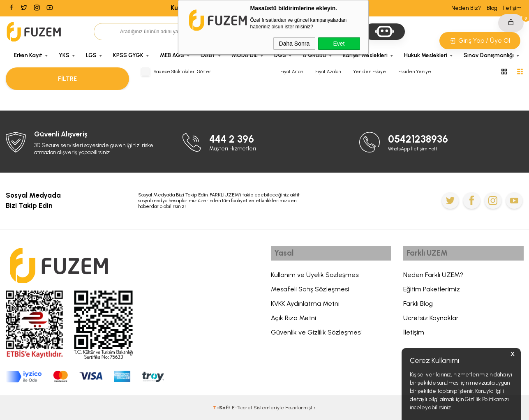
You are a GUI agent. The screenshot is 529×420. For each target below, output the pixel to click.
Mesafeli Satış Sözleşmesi (310, 291)
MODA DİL (245, 55)
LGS (91, 55)
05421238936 (421, 139)
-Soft (222, 408)
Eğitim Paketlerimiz (432, 291)
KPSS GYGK (128, 55)
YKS (64, 55)
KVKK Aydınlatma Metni (305, 306)
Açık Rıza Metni (293, 320)
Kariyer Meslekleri (365, 55)
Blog (492, 8)
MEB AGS (172, 55)
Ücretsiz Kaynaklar (431, 320)
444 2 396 (234, 139)
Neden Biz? (466, 8)
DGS (280, 55)
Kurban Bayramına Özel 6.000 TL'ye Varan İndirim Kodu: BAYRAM (265, 8)
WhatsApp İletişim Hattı (417, 148)
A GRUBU (314, 55)
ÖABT (208, 55)
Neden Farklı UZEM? (433, 277)
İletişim (512, 8)
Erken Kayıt (28, 55)
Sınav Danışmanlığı (489, 55)
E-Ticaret (242, 408)
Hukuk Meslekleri (426, 55)
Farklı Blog (418, 306)
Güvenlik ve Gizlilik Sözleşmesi (316, 334)
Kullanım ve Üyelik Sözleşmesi (315, 277)
